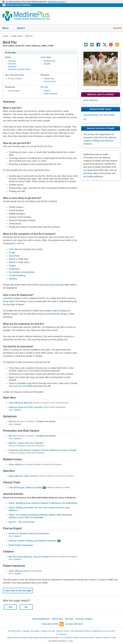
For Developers (61, 634)
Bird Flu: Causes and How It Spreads (26, 443)
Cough (12, 253)
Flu (85, 119)
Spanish (18, 410)
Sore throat (14, 256)
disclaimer (88, 173)
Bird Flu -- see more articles (22, 522)
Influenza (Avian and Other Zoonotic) (26, 407)
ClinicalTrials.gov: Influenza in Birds (25, 487)
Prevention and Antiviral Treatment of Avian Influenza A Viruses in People (42, 450)
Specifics (47, 64)
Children (47, 91)
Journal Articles (50, 81)
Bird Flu (12, 422)
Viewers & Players (63, 631)
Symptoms (12, 67)
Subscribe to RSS (53, 624)
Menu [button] (7, 28)
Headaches (14, 269)
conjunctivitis (28, 272)
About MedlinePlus (41, 619)
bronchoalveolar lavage (56, 314)
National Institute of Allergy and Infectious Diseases (32, 541)
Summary (12, 61)
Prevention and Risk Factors (19, 69)
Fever (12, 249)
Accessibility (35, 631)
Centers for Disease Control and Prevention (29, 533)
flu (14, 243)
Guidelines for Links (48, 631)
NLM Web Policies (15, 631)
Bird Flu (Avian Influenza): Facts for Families (29, 557)
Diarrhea (13, 279)
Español (117, 28)
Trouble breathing (17, 275)
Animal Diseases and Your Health (99, 115)
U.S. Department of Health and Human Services (77, 638)
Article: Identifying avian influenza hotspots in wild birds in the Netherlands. (43, 503)
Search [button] (23, 28)
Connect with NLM (74, 624)
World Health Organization (21, 545)
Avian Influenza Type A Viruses (23, 476)
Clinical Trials (49, 79)
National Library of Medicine (19, 5)
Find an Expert (14, 91)
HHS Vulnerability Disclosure (81, 631)
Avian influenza (16, 571)
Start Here (12, 64)
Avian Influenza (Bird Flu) (20, 403)
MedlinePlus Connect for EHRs (104, 631)
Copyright (26, 631)
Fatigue (12, 266)
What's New (57, 619)
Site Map (69, 619)
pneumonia (54, 285)
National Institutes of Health (106, 638)
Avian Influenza (16, 464)
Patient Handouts (50, 94)
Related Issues (49, 61)
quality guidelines (95, 176)
